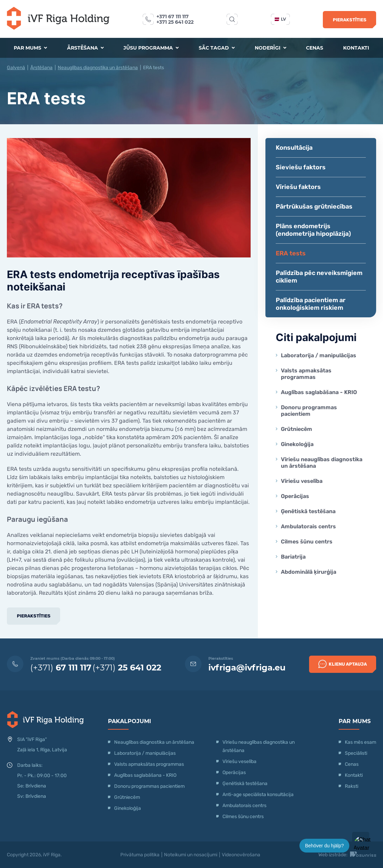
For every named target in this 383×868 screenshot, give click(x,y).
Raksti (352, 786)
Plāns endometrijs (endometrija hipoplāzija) (313, 230)
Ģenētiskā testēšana (308, 511)
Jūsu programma (151, 48)
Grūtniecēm (297, 429)
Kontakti (356, 48)
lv (280, 19)
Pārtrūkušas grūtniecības (314, 207)
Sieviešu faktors (301, 167)
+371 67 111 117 (173, 17)
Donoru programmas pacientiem (309, 411)
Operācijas (295, 496)
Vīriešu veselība (302, 481)
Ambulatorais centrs (308, 526)
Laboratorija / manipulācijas (319, 355)
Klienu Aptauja (343, 664)
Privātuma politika (140, 855)
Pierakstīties (350, 20)
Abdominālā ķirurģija (309, 572)
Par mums (30, 48)
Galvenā (16, 68)
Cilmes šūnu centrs (307, 542)
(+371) (61, 668)
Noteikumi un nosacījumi (191, 855)
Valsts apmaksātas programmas (306, 374)
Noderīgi (271, 48)
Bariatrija (293, 557)
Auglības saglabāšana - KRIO (319, 392)
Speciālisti (356, 753)
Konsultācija (294, 148)
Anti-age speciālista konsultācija (258, 795)
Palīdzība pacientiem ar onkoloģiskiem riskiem (311, 304)
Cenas (315, 48)
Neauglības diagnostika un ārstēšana (98, 68)
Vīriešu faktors (298, 187)
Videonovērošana (241, 855)
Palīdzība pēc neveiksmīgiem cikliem (319, 277)
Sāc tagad (217, 48)
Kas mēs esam (360, 742)
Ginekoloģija (297, 444)
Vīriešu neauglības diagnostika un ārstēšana (322, 463)
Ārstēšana (85, 48)
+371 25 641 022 (175, 22)
